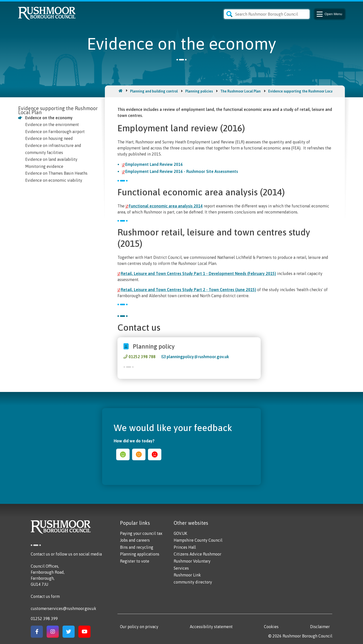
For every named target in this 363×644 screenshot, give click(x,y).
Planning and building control (154, 91)
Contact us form (45, 596)
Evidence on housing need (49, 138)
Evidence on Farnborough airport (55, 132)
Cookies (271, 627)
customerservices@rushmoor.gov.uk (64, 608)
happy (123, 454)
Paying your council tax (141, 533)
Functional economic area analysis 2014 (166, 206)
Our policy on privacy (139, 627)
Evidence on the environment (52, 125)
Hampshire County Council (198, 540)
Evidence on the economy (49, 118)
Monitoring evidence (44, 166)
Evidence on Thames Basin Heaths (56, 173)
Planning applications (140, 554)
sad (155, 454)
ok (139, 454)
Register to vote (135, 561)
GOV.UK (180, 533)
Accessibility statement (211, 627)
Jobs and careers (135, 540)
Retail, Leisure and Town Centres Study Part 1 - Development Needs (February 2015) (198, 273)
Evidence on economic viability (54, 180)
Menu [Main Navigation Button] (329, 14)
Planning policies (199, 91)
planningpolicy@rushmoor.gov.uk (198, 357)
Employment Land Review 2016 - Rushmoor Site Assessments (182, 171)
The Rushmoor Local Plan (240, 91)
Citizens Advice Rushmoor (198, 554)
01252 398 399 (44, 619)
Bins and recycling (137, 547)
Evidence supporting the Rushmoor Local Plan (305, 91)
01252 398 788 (142, 357)
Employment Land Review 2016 (154, 164)
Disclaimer (320, 627)
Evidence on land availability (51, 159)
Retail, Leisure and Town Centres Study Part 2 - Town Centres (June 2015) (188, 290)
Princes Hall (185, 547)
